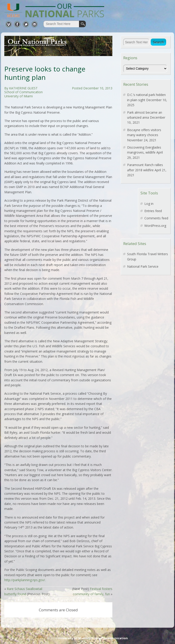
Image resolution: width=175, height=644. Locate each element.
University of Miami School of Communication (93, 638)
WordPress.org (155, 226)
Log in (149, 204)
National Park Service (143, 266)
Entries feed (153, 211)
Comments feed (156, 218)
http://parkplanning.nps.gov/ (25, 580)
